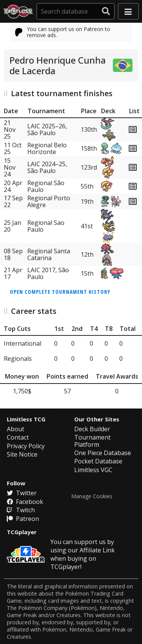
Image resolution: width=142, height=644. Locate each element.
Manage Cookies (92, 496)
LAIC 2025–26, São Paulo (47, 129)
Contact (18, 437)
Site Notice (22, 454)
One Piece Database (103, 453)
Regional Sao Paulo (46, 226)
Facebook (25, 502)
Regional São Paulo (46, 186)
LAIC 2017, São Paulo (48, 273)
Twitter (22, 493)
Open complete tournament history (60, 292)
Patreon (23, 519)
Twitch (21, 510)
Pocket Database (98, 461)
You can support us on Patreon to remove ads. (63, 32)
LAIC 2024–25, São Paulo (47, 167)
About (16, 429)
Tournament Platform (92, 441)
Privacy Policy (26, 446)
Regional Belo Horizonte (47, 148)
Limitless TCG (26, 419)
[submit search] (106, 11)
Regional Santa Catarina (49, 254)
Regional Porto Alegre (49, 201)
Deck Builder (92, 429)
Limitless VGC (93, 470)
